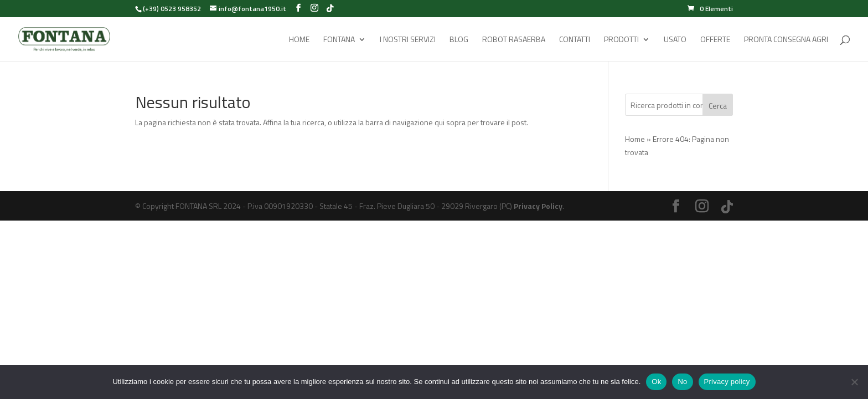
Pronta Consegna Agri (786, 40)
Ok (656, 382)
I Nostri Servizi (408, 40)
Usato (675, 40)
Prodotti (621, 40)
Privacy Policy (538, 206)
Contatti (575, 40)
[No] (854, 382)
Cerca (718, 106)
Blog (459, 40)
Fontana (339, 40)
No (682, 382)
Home (299, 40)
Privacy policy (727, 382)
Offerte (715, 40)
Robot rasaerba (514, 40)
